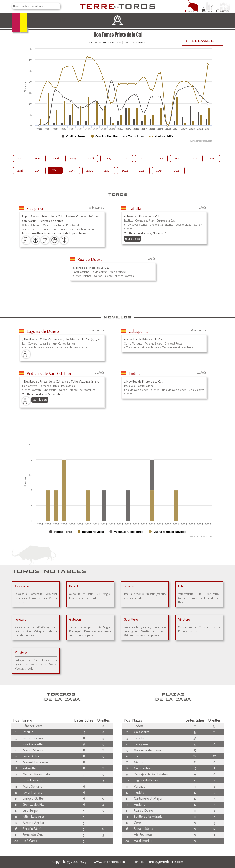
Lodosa (135, 374)
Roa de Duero (90, 260)
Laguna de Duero (43, 331)
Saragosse (35, 209)
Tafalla (135, 209)
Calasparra (138, 331)
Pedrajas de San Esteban (49, 374)
